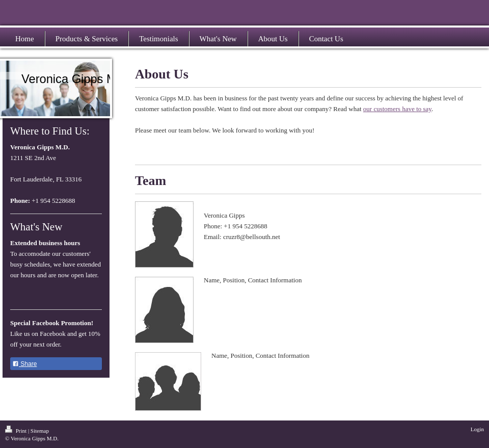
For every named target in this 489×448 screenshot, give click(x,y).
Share (24, 364)
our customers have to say (397, 109)
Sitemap (40, 431)
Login (477, 429)
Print (17, 431)
